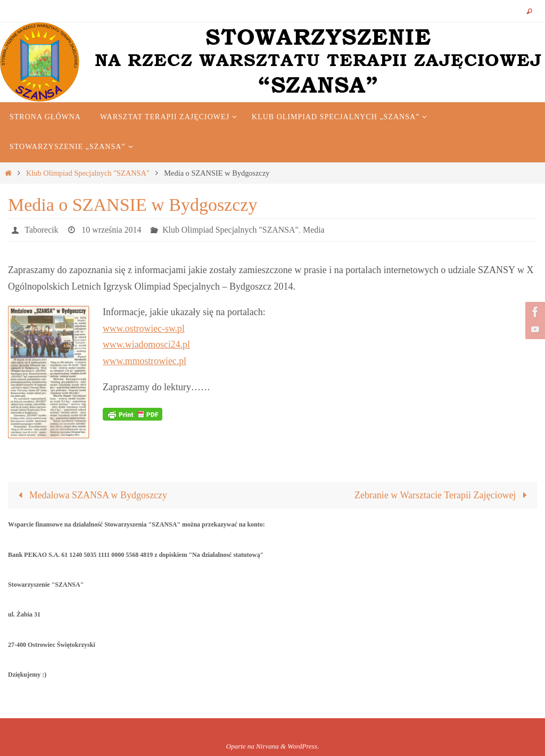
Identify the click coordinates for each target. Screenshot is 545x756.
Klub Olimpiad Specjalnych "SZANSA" (88, 173)
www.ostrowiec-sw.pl (144, 328)
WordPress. (303, 746)
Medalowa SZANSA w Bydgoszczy (90, 495)
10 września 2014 (112, 230)
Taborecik (42, 230)
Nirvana (267, 746)
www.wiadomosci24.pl (147, 344)
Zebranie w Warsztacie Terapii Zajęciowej (443, 495)
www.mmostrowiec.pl (145, 361)
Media (315, 230)
